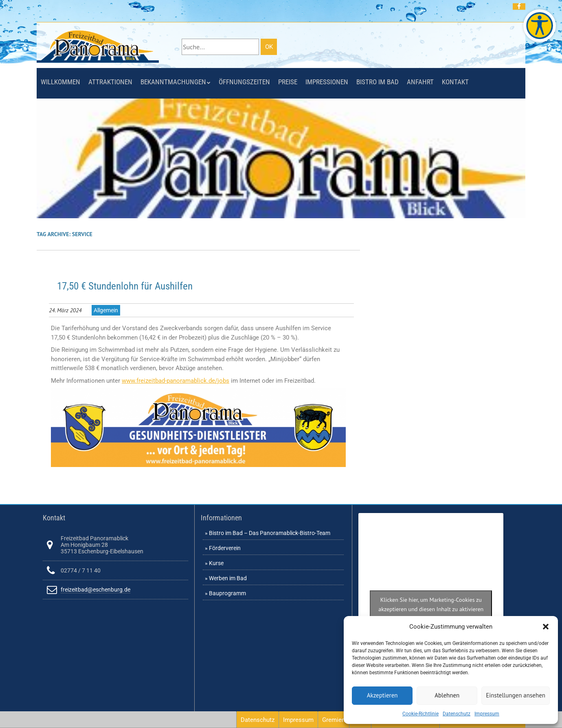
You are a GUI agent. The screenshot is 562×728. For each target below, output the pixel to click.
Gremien (334, 720)
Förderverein (225, 548)
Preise (288, 82)
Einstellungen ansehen (516, 695)
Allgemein (106, 310)
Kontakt (455, 82)
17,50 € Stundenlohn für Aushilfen (125, 286)
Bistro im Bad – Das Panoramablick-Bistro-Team (270, 533)
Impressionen (327, 82)
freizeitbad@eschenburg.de (95, 590)
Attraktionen (110, 82)
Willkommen (60, 82)
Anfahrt (420, 82)
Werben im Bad (228, 578)
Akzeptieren (382, 695)
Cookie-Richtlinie (420, 714)
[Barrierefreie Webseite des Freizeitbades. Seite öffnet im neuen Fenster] (540, 26)
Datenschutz (457, 714)
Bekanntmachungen (173, 82)
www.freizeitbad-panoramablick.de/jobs (176, 381)
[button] (546, 627)
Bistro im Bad (378, 82)
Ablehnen (447, 695)
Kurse (216, 563)
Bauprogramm (227, 593)
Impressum (487, 714)
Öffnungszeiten (244, 82)
